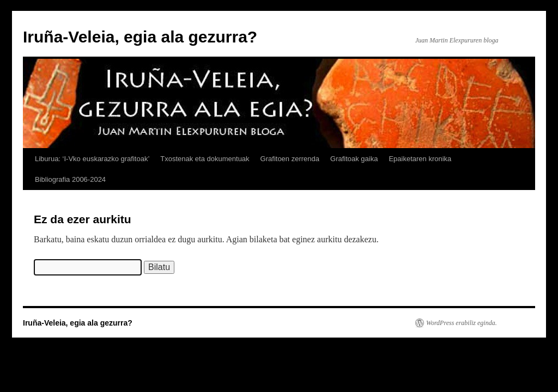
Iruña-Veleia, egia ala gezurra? (140, 37)
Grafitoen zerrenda (290, 159)
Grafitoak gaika (354, 159)
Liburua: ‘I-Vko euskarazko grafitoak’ (92, 159)
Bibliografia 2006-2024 (70, 179)
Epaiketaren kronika (420, 159)
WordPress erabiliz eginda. (462, 323)
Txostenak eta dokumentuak (205, 159)
